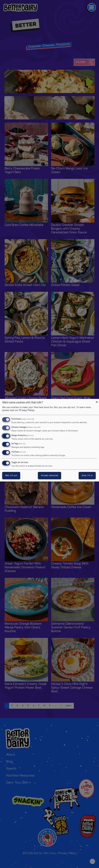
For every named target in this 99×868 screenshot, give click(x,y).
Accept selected (50, 476)
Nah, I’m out (11, 476)
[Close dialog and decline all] (97, 401)
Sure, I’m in (87, 476)
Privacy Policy (27, 410)
